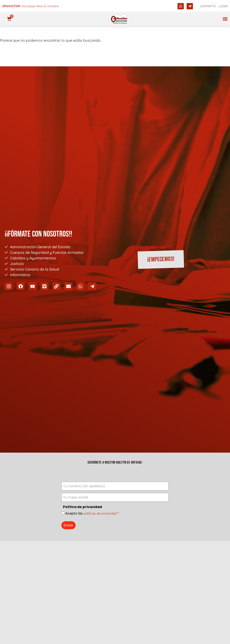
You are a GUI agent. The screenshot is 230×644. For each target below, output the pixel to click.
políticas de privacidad (100, 513)
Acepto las (92, 513)
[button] (225, 19)
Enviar (68, 525)
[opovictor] (119, 19)
